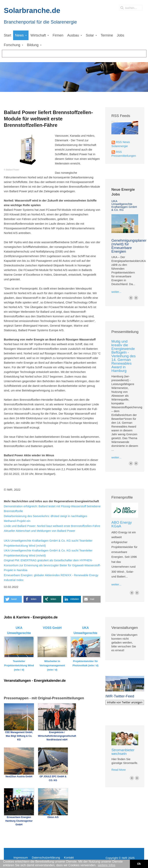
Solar (90, 35)
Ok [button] (139, 864)
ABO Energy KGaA (122, 524)
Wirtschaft (38, 35)
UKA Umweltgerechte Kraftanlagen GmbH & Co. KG (124, 205)
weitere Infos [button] (106, 865)
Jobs (120, 35)
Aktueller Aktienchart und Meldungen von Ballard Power (40, 531)
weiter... (116, 292)
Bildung (33, 45)
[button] (13, 599)
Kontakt (69, 857)
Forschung (12, 45)
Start (8, 35)
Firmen (58, 35)
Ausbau (73, 35)
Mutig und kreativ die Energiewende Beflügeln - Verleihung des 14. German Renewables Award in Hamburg (124, 356)
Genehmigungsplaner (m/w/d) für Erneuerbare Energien (129, 246)
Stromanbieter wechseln (123, 752)
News (19, 35)
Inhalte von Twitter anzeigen (125, 702)
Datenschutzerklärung (46, 857)
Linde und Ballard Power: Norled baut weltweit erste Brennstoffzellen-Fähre (52, 526)
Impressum (21, 857)
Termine (107, 35)
